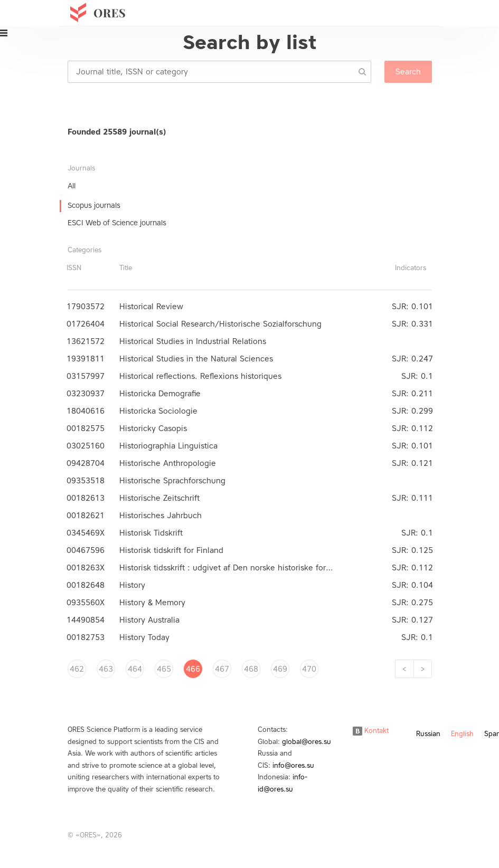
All (72, 186)
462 (77, 669)
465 (164, 669)
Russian (428, 734)
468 (251, 669)
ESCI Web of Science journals (117, 223)
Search (408, 72)
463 (106, 669)
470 (309, 669)
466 (193, 669)
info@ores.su (293, 765)
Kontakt (371, 731)
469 (280, 669)
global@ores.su (307, 742)
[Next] (423, 669)
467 (222, 669)
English (462, 734)
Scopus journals (94, 206)
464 (135, 669)
